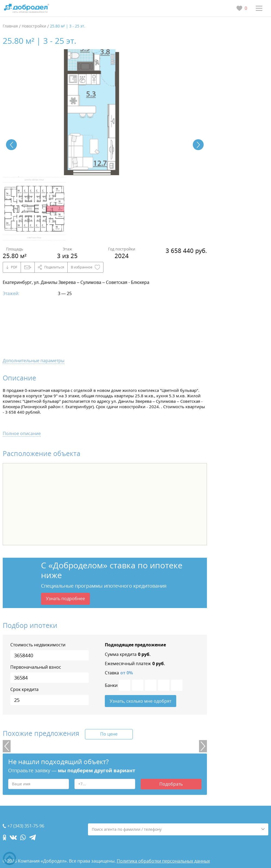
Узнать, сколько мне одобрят (141, 701)
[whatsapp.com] (23, 837)
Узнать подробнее (65, 599)
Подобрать (171, 784)
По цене (109, 734)
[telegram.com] (32, 837)
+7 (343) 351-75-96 (26, 826)
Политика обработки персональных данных (163, 861)
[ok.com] (4, 837)
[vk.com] (13, 837)
